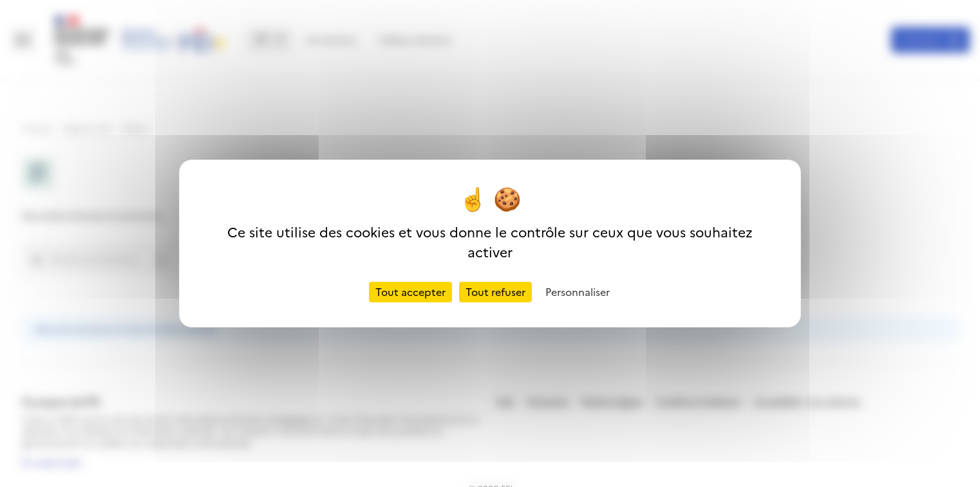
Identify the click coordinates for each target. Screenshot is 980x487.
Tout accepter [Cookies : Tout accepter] (410, 292)
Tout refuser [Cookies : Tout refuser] (495, 292)
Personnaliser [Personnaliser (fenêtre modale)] (578, 292)
